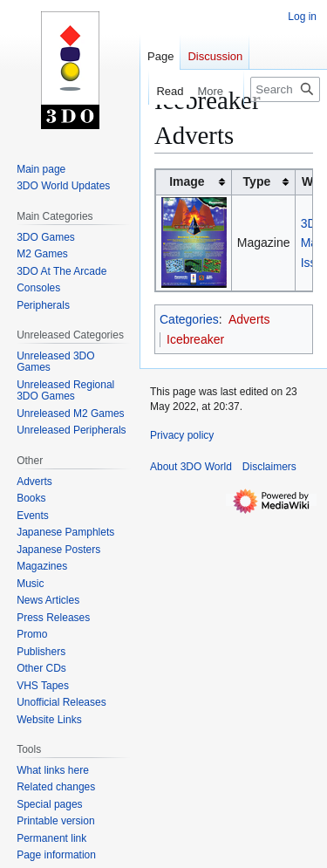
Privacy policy (182, 435)
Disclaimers (269, 467)
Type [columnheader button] (257, 181)
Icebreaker (195, 339)
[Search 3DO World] (285, 89)
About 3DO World (191, 467)
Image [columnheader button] (187, 181)
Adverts (249, 319)
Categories (189, 319)
